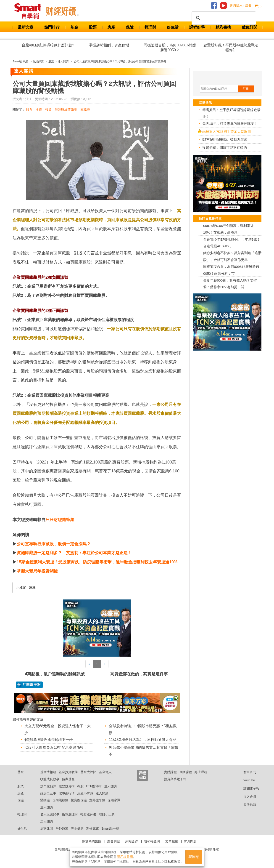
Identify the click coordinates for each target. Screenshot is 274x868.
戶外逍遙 (62, 828)
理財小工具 (107, 814)
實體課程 (170, 772)
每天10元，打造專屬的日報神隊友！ (230, 124)
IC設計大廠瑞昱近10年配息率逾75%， (56, 747)
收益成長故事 (50, 779)
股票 (93, 27)
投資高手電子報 (175, 779)
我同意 (194, 857)
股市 (39, 109)
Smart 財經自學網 (30, 11)
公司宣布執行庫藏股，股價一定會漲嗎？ (54, 544)
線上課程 (201, 772)
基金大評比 (88, 772)
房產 (111, 27)
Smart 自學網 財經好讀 (63, 11)
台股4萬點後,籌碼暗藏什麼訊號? (48, 45)
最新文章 (26, 27)
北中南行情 (67, 793)
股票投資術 (67, 786)
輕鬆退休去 (88, 814)
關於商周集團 (92, 841)
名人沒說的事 (50, 814)
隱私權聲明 (152, 841)
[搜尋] (223, 18)
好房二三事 (48, 793)
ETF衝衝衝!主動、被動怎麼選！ (227, 139)
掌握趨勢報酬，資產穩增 (109, 45)
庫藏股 (85, 109)
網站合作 (132, 841)
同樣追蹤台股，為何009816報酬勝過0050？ (170, 48)
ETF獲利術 (94, 786)
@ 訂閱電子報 (29, 685)
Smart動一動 (110, 828)
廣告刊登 (113, 841)
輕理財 (150, 27)
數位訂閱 (250, 27)
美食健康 (77, 828)
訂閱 (246, 89)
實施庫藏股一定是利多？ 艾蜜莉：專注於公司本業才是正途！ (74, 553)
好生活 (173, 27)
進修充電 (92, 828)
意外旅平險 (97, 800)
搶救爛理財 (70, 814)
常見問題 (190, 841)
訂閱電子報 (248, 788)
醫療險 (45, 800)
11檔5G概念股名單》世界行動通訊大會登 (143, 740)
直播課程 (186, 772)
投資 (48, 109)
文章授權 (172, 841)
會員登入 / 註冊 (241, 5)
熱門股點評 (48, 786)
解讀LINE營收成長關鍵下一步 (49, 740)
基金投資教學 (68, 772)
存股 (80, 786)
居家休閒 (47, 828)
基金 (74, 27)
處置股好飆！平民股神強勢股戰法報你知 (231, 48)
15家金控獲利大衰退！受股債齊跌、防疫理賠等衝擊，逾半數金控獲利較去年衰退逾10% (97, 562)
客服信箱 (246, 805)
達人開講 (111, 786)
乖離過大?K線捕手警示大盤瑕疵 (227, 132)
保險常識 (114, 800)
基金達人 (105, 772)
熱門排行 (52, 27)
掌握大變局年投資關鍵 (37, 571)
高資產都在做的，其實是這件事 (139, 674)
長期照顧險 (60, 800)
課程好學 (197, 27)
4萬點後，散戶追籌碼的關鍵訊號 (55, 674)
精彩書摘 (223, 27)
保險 (130, 27)
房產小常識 (85, 793)
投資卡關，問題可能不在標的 (225, 148)
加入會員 (246, 797)
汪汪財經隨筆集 (66, 109)
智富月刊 (246, 772)
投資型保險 (79, 800)
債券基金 (68, 779)
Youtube (246, 780)
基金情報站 (48, 772)
